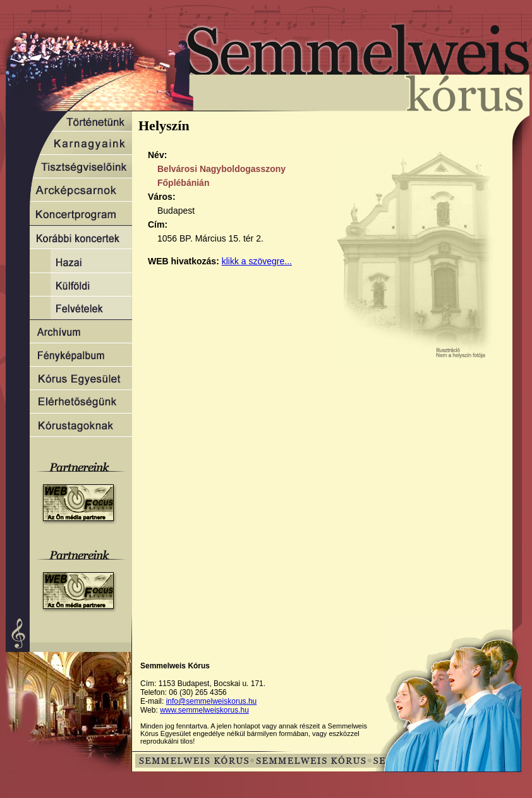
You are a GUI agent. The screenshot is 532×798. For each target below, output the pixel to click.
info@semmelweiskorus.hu (212, 701)
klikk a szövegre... (257, 261)
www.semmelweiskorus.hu (204, 710)
